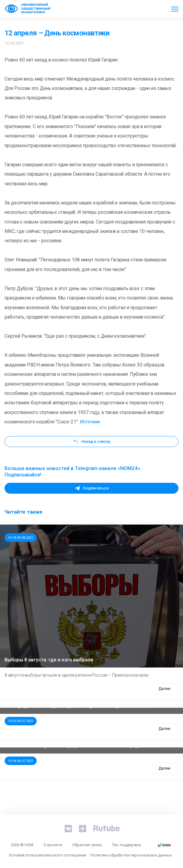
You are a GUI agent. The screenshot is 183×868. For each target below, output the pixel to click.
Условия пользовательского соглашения (47, 855)
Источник (90, 422)
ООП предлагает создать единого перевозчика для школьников (79, 706)
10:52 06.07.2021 (21, 721)
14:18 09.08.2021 (21, 538)
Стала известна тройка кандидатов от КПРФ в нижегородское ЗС (81, 746)
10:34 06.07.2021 (21, 761)
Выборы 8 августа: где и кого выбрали (49, 660)
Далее (164, 689)
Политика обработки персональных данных (131, 855)
